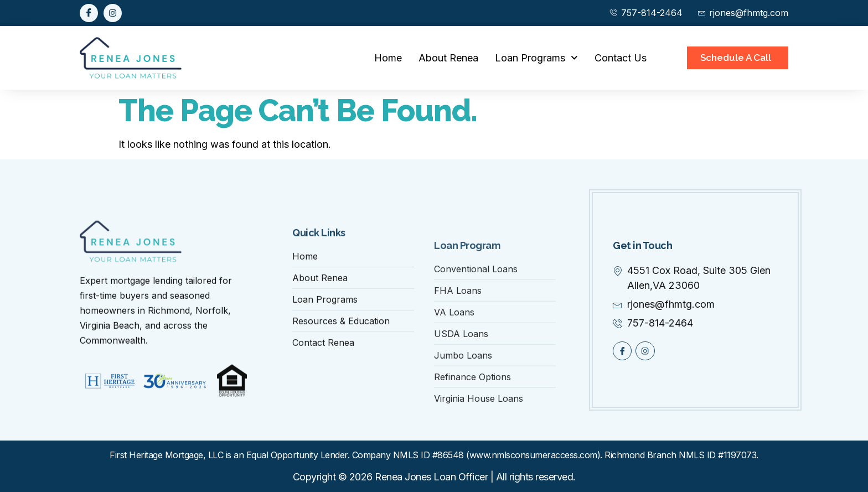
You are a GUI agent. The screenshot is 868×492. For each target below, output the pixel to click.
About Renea (448, 58)
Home (388, 58)
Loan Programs (536, 58)
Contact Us (621, 58)
